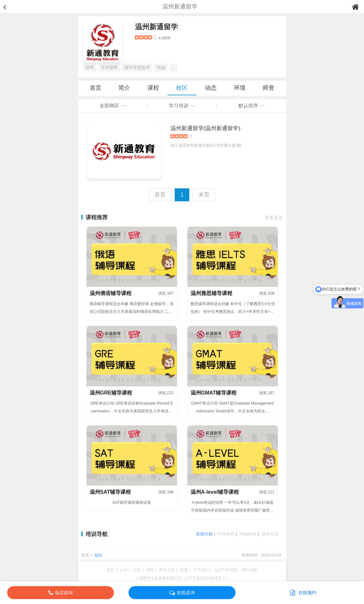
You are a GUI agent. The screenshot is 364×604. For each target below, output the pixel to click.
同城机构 (248, 534)
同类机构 (226, 534)
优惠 (137, 570)
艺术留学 (109, 67)
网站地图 (250, 570)
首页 (96, 88)
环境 (240, 88)
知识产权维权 (226, 570)
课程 (153, 88)
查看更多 (274, 218)
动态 (211, 88)
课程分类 (270, 534)
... (174, 67)
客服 (184, 570)
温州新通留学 (156, 27)
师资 (268, 88)
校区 (182, 88)
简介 (124, 88)
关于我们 (201, 570)
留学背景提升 (137, 67)
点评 (124, 570)
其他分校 (204, 534)
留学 (90, 67)
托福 (161, 67)
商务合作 (167, 570)
